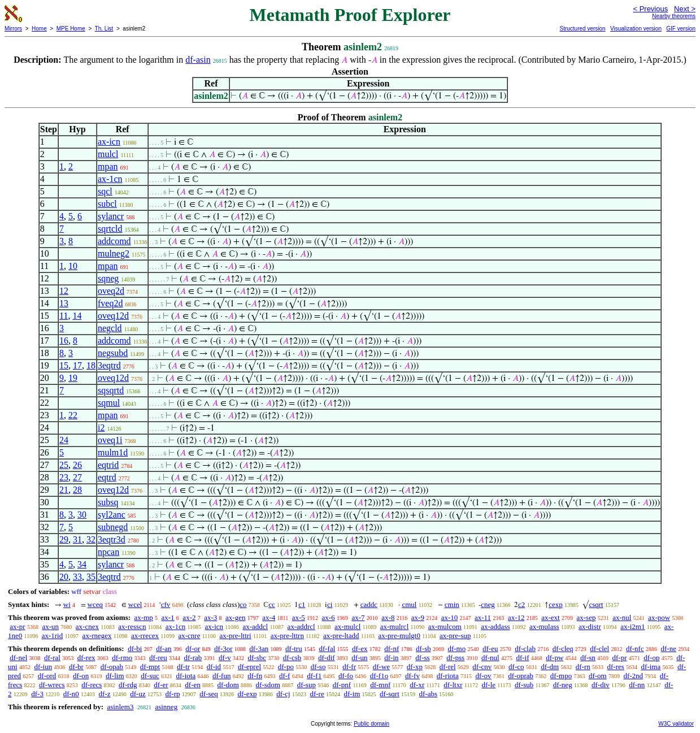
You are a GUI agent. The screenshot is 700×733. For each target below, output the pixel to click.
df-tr (183, 667)
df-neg (563, 685)
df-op (651, 658)
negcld (110, 328)
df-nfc (635, 649)
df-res (616, 667)
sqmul (109, 403)
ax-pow (659, 617)
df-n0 (71, 694)
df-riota (448, 676)
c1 (302, 604)
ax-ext (550, 617)
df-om (598, 676)
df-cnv (482, 667)
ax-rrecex (145, 636)
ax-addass (495, 626)
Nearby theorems (674, 16)
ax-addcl (255, 626)
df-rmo (122, 658)
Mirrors (13, 29)
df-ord (47, 676)
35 (91, 577)
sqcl (105, 191)
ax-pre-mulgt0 (399, 636)
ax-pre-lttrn (287, 636)
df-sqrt (390, 694)
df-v (225, 658)
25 (64, 465)
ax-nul (622, 617)
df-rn (583, 667)
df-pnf (342, 685)
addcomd (114, 241)
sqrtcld (110, 229)
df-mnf (380, 685)
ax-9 (418, 617)
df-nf (392, 649)
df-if (522, 658)
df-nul (490, 658)
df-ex (360, 649)
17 (77, 365)
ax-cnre (189, 636)
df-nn (637, 685)
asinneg (166, 707)
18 (91, 365)
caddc (369, 604)
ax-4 (269, 617)
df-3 (37, 694)
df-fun (222, 676)
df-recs (92, 685)
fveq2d (110, 303)
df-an (164, 649)
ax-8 (388, 617)
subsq (108, 502)
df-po (286, 667)
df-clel (599, 649)
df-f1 (314, 676)
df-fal (327, 649)
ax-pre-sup (455, 636)
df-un (359, 658)
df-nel (18, 658)
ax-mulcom (445, 626)
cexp (556, 604)
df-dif (327, 658)
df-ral (52, 658)
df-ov (483, 676)
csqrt (596, 604)
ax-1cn (110, 179)
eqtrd (107, 477)
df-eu (490, 649)
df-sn (588, 658)
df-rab (193, 658)
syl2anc (112, 515)
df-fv (412, 676)
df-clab (525, 649)
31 (77, 539)
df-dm (550, 667)
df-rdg (128, 685)
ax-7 (358, 617)
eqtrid (108, 465)
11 (64, 316)
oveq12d (113, 316)
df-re (317, 694)
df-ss (422, 658)
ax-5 (299, 617)
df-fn (255, 676)
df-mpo (561, 676)
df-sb (423, 649)
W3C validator (676, 724)
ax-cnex (87, 626)
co (243, 604)
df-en (192, 685)
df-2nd (633, 676)
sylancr (111, 216)
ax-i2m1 (632, 626)
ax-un (50, 626)
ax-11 (483, 617)
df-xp (415, 667)
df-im (352, 694)
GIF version (681, 29)
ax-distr (590, 626)
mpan (108, 166)
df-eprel (249, 667)
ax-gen (235, 617)
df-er (161, 685)
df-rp (172, 694)
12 (64, 291)
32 (91, 539)
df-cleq (563, 649)
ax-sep (586, 617)
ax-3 (210, 617)
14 (77, 316)
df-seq (209, 694)
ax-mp (144, 617)
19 (73, 378)
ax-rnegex (97, 636)
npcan (108, 552)
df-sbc (257, 658)
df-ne (668, 649)
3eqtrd (109, 365)
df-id (214, 667)
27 (77, 477)
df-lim (115, 676)
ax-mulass (544, 626)
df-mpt (150, 667)
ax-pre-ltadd (341, 636)
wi (67, 604)
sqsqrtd (111, 390)
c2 (521, 604)
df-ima (651, 667)
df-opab (112, 667)
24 (64, 440)
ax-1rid (53, 636)
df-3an (259, 649)
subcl (107, 204)
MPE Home (71, 29)
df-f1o (379, 676)
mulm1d (113, 452)
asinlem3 (120, 707)
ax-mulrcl (395, 626)
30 (82, 515)
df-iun (43, 667)
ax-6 (329, 617)
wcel (135, 604)
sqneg (108, 278)
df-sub (524, 685)
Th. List (104, 29)
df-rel (448, 667)
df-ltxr (453, 685)
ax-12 (516, 617)
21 (64, 490)
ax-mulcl (347, 626)
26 (77, 465)
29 (64, 539)
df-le (489, 685)
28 (77, 490)
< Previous (650, 9)
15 (64, 365)
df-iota (186, 676)
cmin (452, 604)
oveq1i (110, 440)
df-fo (346, 676)
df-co (516, 667)
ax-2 (189, 617)
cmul (409, 604)
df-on (81, 676)
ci (330, 604)
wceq (95, 604)
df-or (193, 649)
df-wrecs (52, 685)
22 (73, 415)
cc (272, 604)
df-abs (429, 694)
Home (39, 29)
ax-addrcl (301, 626)
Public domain (371, 724)
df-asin (198, 60)
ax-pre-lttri (235, 636)
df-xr (417, 685)
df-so (318, 667)
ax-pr (17, 626)
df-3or (223, 649)
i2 (101, 428)
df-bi (135, 649)
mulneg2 (114, 253)
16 (64, 341)
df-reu (158, 658)
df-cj (283, 694)
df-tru (294, 649)
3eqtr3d (112, 539)
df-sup (306, 685)
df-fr (349, 667)
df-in (391, 658)
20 (64, 577)
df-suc (150, 676)
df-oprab (521, 676)
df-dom (228, 685)
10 (73, 266)
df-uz (138, 694)
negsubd (113, 353)
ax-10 (450, 617)
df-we (381, 667)
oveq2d (111, 291)
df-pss (455, 658)
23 (64, 477)
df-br (76, 667)
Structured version (582, 29)
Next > (685, 9)
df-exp (247, 694)
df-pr (620, 658)
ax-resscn (132, 626)
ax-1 (168, 617)
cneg (488, 604)
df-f (285, 676)
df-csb (292, 658)
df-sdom (268, 685)
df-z (105, 694)
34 (82, 564)
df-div (601, 685)
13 (64, 303)
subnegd (113, 527)
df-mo (456, 649)
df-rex (86, 658)
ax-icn (109, 142)
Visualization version (636, 29)
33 (77, 577)
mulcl (108, 154)
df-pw (555, 658)
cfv (166, 604)
